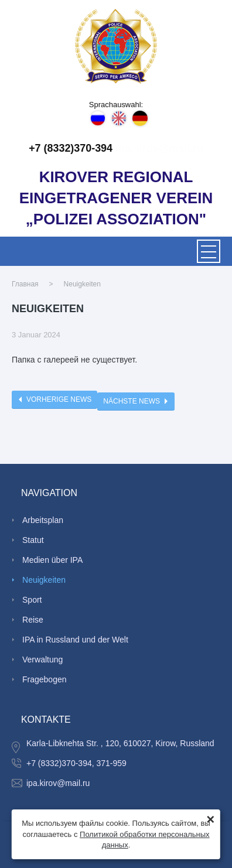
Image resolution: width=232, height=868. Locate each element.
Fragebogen (45, 679)
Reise (33, 620)
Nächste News (132, 401)
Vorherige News (59, 399)
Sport (32, 600)
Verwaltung (42, 659)
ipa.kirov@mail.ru (159, 148)
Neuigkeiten (82, 284)
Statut (33, 540)
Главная (25, 284)
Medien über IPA (52, 560)
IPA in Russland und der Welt (75, 640)
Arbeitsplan (43, 520)
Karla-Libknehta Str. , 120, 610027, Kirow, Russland (120, 743)
